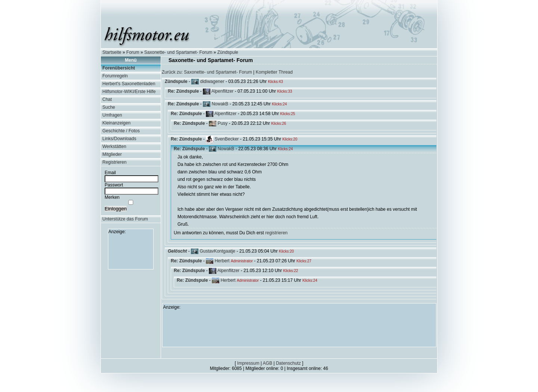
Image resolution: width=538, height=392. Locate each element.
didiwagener (212, 81)
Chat (107, 99)
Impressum (248, 363)
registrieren (276, 233)
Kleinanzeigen (116, 123)
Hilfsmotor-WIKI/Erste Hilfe (129, 92)
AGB (267, 363)
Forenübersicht (119, 68)
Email (110, 173)
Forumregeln (115, 76)
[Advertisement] (131, 251)
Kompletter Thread (274, 72)
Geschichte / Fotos (121, 131)
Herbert (222, 261)
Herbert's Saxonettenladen (129, 84)
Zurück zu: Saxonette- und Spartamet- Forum (207, 72)
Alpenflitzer (222, 91)
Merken (112, 197)
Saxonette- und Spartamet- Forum (178, 52)
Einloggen (116, 209)
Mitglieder (112, 154)
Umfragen (112, 115)
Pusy (222, 123)
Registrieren (115, 162)
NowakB (220, 104)
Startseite (112, 52)
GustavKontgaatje (217, 251)
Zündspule (228, 52)
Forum (133, 52)
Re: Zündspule (183, 91)
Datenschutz (288, 363)
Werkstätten (114, 146)
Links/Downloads (119, 139)
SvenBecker (227, 139)
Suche (109, 107)
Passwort (114, 185)
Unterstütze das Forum (125, 219)
